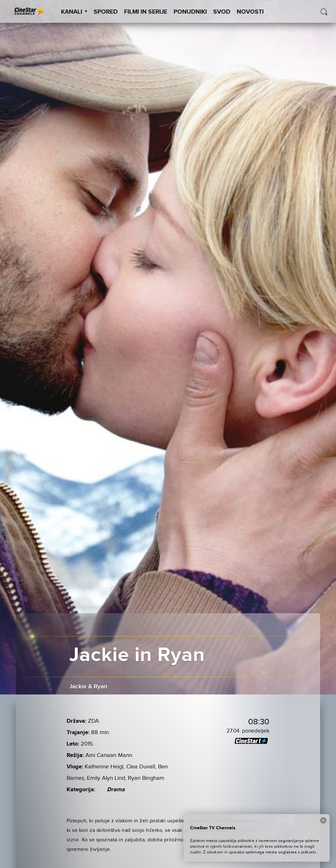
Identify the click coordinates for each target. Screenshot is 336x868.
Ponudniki (190, 12)
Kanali (74, 12)
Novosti (250, 12)
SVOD (222, 12)
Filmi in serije (146, 12)
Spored (106, 12)
